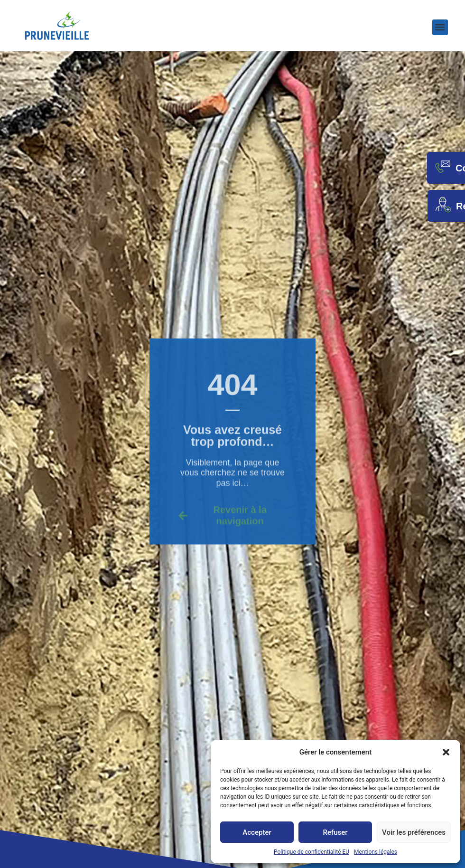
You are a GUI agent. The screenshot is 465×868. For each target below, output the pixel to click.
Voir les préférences (414, 832)
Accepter (257, 832)
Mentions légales (376, 852)
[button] (446, 752)
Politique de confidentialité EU (312, 852)
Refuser (335, 832)
